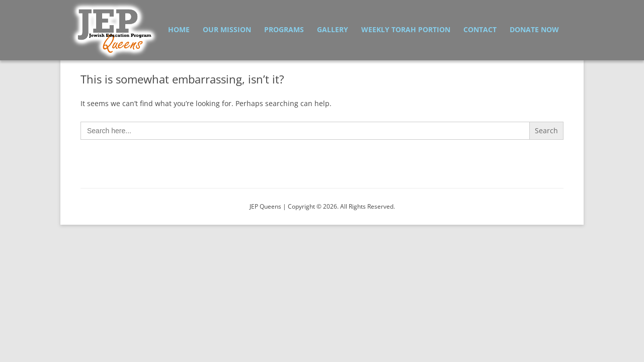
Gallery (333, 29)
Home (179, 29)
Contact (480, 29)
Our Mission (227, 29)
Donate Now (534, 29)
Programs (284, 29)
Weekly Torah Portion (406, 29)
